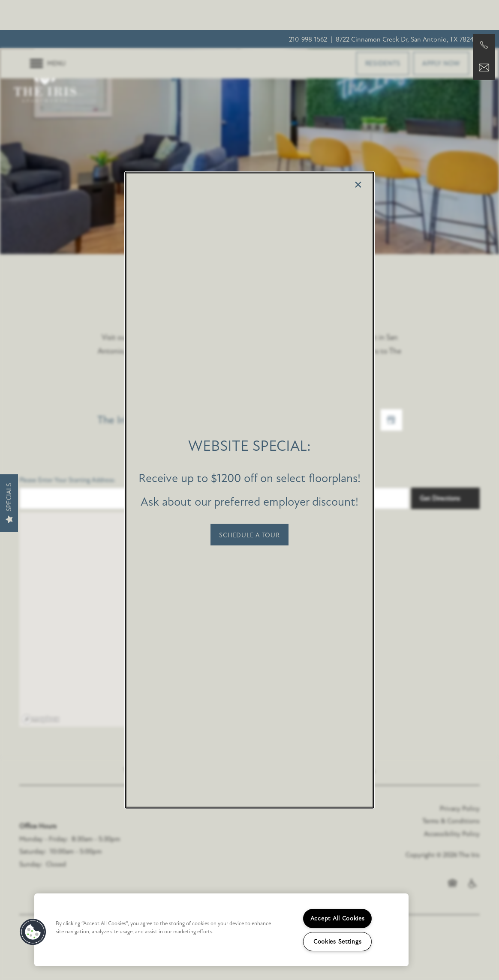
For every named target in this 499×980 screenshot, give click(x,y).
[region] (221, 930)
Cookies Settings (338, 942)
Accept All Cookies (338, 919)
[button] (249, 534)
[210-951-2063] (484, 45)
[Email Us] (484, 68)
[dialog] (249, 490)
